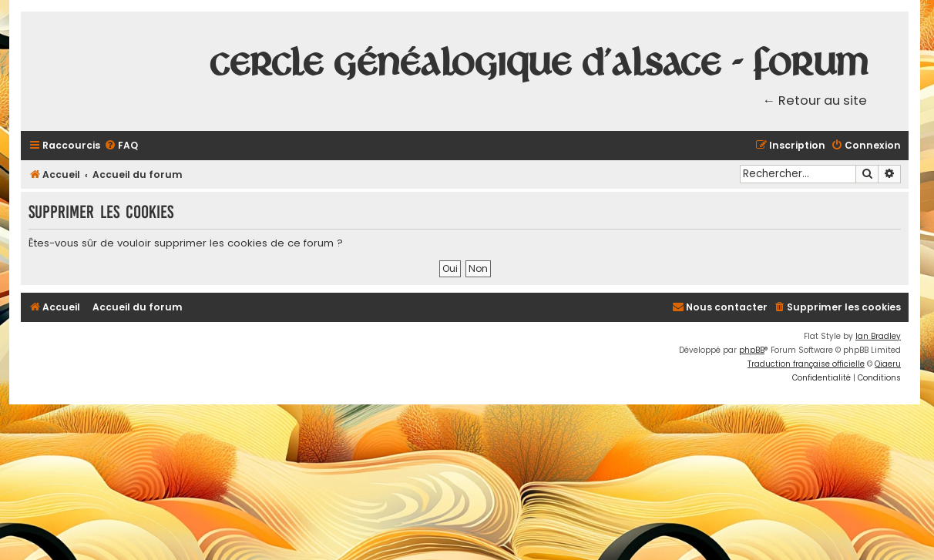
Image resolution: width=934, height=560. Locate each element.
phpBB (752, 350)
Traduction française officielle (806, 364)
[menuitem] (121, 146)
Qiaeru (888, 364)
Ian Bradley (878, 336)
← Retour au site (815, 101)
